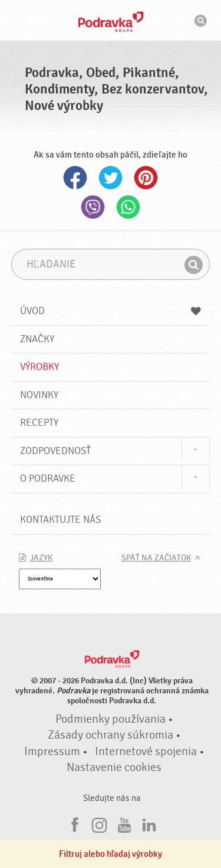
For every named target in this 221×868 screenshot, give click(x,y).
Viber (93, 207)
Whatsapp (128, 207)
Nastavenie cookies (114, 767)
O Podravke (48, 478)
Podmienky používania (111, 719)
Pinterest (146, 178)
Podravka (111, 22)
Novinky (39, 395)
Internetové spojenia (146, 752)
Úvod (111, 311)
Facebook (75, 178)
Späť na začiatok (156, 558)
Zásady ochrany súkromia (111, 735)
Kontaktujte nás (60, 520)
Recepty (39, 423)
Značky (37, 339)
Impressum (52, 752)
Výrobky (39, 367)
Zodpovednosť (55, 451)
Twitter (111, 178)
